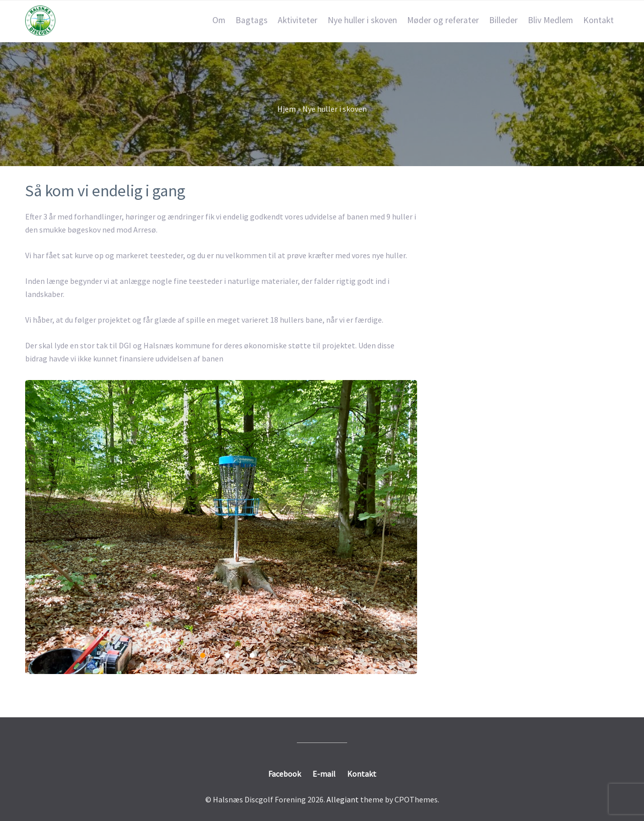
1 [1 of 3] (203, 655)
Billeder (503, 20)
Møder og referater (443, 20)
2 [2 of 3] (227, 655)
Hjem (287, 109)
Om (219, 20)
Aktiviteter (298, 20)
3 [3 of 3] (252, 655)
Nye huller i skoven (362, 20)
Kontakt (598, 20)
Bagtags (252, 20)
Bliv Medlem (550, 20)
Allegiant (343, 799)
